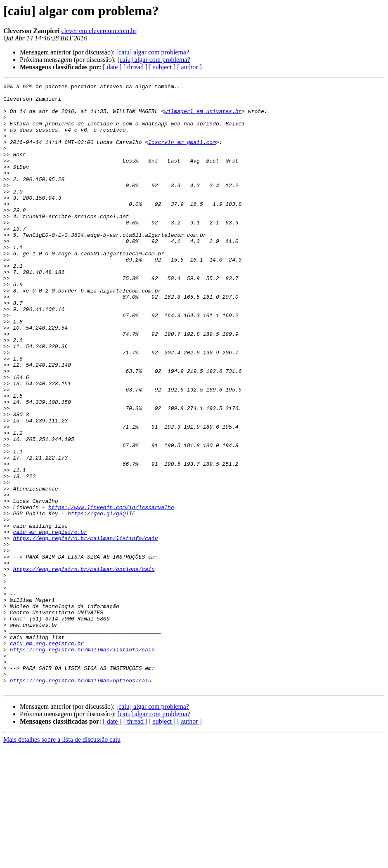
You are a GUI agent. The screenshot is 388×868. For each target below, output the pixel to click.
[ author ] (189, 67)
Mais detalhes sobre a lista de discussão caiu (62, 861)
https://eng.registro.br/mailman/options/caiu (84, 667)
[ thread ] (136, 67)
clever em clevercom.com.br (99, 31)
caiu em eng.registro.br (50, 622)
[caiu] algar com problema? (153, 52)
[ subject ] (162, 67)
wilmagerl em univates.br (203, 117)
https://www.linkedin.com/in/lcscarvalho (111, 592)
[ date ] (112, 67)
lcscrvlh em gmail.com (182, 154)
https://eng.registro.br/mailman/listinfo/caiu (85, 630)
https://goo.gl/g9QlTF (102, 600)
